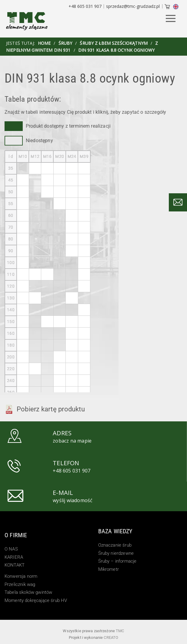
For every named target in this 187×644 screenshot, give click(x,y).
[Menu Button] (171, 19)
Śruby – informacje (117, 561)
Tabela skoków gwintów (28, 592)
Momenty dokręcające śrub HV (36, 600)
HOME (44, 43)
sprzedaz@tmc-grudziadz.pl (133, 6)
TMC (120, 631)
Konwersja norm (21, 576)
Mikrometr (109, 569)
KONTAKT (15, 565)
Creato (111, 637)
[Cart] (167, 7)
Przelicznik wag (20, 584)
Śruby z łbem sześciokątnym (114, 43)
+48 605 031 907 (85, 6)
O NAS (11, 549)
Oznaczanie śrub (115, 545)
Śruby (65, 43)
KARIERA (14, 557)
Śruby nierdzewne (116, 553)
